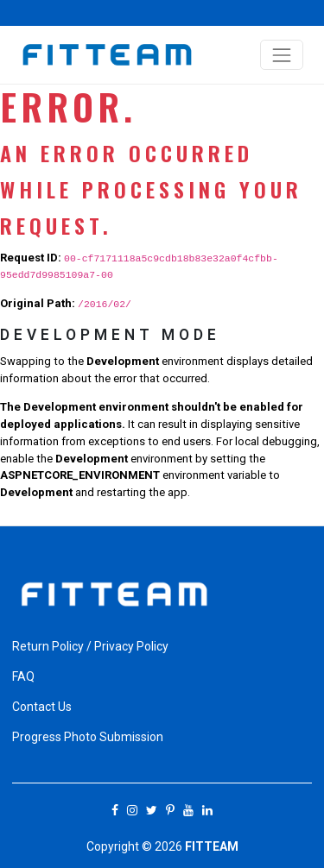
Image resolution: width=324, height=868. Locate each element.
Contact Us (42, 707)
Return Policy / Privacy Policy (90, 646)
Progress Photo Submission (88, 737)
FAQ (23, 676)
